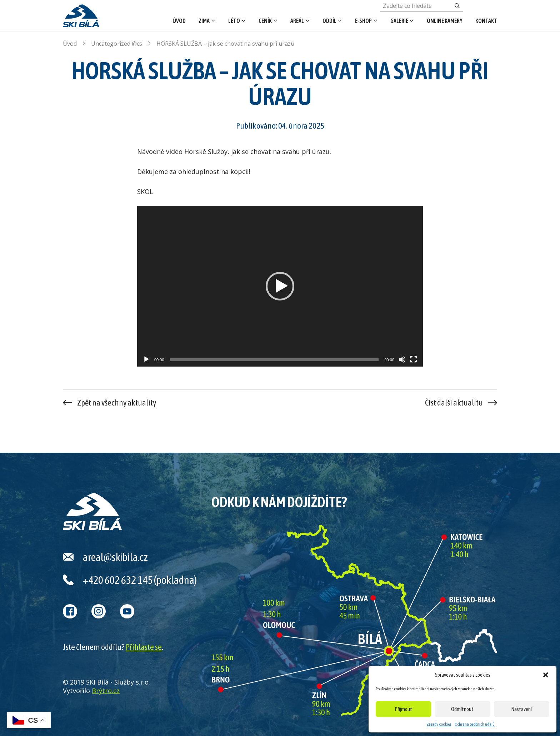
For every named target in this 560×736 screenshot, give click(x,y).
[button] (546, 675)
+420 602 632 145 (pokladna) (140, 580)
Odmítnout (462, 709)
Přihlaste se (144, 647)
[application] (280, 286)
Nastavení (522, 709)
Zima (204, 21)
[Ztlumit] (402, 359)
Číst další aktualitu (454, 403)
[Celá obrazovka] (414, 359)
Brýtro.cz (106, 691)
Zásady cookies (439, 724)
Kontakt (486, 21)
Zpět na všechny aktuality (117, 403)
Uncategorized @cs (117, 44)
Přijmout (404, 709)
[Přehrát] (146, 359)
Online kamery (445, 21)
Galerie (399, 21)
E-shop (363, 21)
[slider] (274, 359)
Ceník (265, 21)
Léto (234, 21)
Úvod (179, 21)
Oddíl (329, 21)
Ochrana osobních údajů (475, 724)
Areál (297, 21)
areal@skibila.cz (115, 557)
